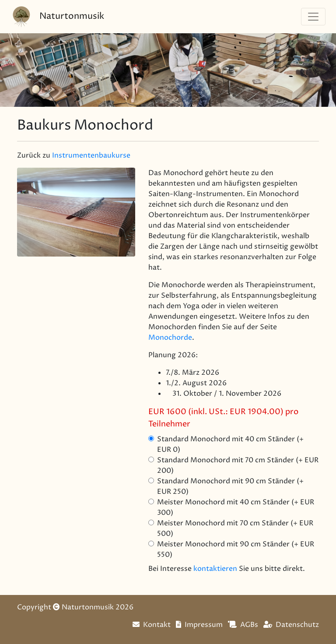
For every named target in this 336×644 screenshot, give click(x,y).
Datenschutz (291, 625)
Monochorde (170, 338)
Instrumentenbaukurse (91, 155)
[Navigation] (313, 17)
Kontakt (152, 625)
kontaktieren (215, 569)
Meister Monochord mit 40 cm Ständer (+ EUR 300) (236, 507)
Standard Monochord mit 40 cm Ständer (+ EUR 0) (230, 444)
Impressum (199, 625)
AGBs (243, 625)
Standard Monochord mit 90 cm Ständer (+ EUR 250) (230, 486)
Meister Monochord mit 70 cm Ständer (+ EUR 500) (235, 528)
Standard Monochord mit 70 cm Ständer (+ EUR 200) (238, 465)
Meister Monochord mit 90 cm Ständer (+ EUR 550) (236, 549)
